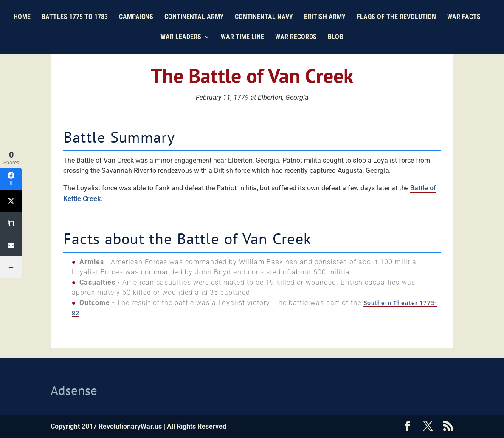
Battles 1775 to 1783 (75, 17)
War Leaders (181, 37)
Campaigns (136, 17)
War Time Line (242, 37)
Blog (335, 37)
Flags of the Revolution (396, 17)
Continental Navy (264, 17)
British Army (325, 17)
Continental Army (194, 17)
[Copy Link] (11, 223)
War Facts (464, 17)
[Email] (11, 245)
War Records (296, 37)
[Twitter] (11, 201)
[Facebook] (11, 179)
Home (22, 17)
